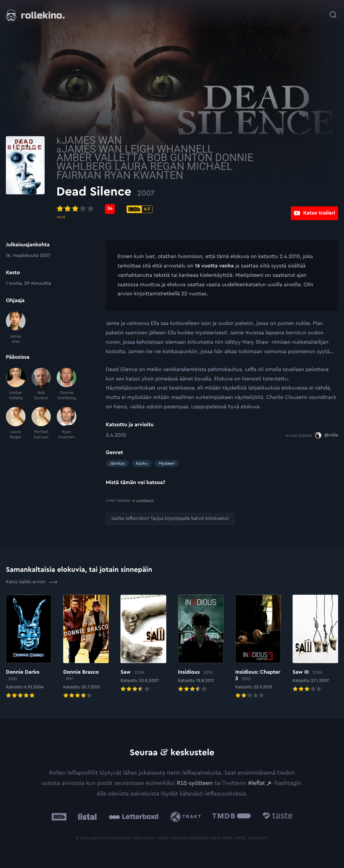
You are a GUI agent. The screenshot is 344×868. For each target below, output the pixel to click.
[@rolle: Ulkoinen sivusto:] (327, 435)
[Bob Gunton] (41, 384)
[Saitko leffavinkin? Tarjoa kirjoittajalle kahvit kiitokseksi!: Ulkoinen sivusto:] (170, 519)
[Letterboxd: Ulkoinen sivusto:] (134, 816)
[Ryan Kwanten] (67, 423)
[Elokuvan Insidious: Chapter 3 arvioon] (258, 647)
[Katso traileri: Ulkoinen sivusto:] (314, 209)
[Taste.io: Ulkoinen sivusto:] (277, 816)
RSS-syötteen (195, 783)
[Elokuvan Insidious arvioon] (201, 644)
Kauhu (142, 464)
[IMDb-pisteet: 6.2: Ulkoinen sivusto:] (189, 209)
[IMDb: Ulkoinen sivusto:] (59, 816)
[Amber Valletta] (16, 384)
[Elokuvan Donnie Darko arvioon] (29, 647)
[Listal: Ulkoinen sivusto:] (86, 816)
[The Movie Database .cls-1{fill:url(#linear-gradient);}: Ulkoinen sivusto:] (232, 816)
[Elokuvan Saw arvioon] (143, 644)
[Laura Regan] (16, 423)
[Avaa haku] (333, 12)
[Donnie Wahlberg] (67, 384)
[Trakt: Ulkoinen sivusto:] (187, 816)
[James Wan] (16, 328)
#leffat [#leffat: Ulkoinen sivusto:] (256, 783)
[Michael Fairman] (41, 423)
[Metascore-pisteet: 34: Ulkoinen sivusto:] (159, 209)
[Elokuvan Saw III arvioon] (315, 644)
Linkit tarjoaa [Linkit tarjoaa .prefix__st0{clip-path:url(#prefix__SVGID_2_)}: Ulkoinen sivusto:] (130, 500)
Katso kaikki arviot (32, 582)
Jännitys (117, 464)
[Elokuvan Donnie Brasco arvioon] (86, 647)
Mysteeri (167, 464)
